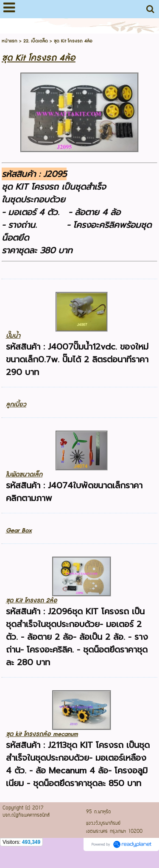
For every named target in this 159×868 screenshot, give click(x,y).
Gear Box (19, 531)
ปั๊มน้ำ (13, 336)
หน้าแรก (10, 41)
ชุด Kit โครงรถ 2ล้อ (32, 601)
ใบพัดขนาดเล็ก (24, 475)
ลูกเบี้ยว (16, 405)
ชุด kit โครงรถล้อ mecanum (42, 734)
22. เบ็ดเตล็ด (36, 41)
